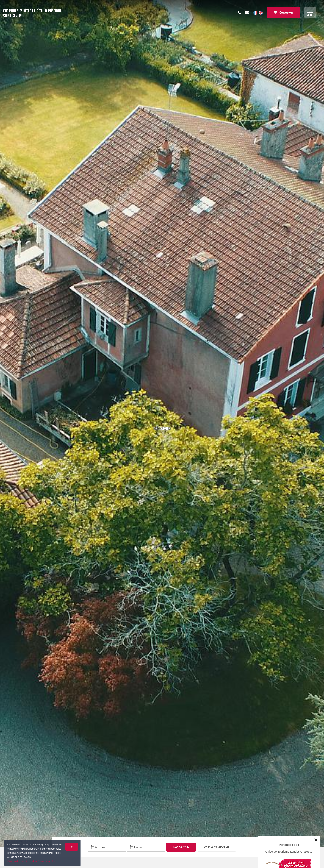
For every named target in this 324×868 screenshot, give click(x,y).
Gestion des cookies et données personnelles (31, 861)
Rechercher (181, 847)
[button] (217, 847)
